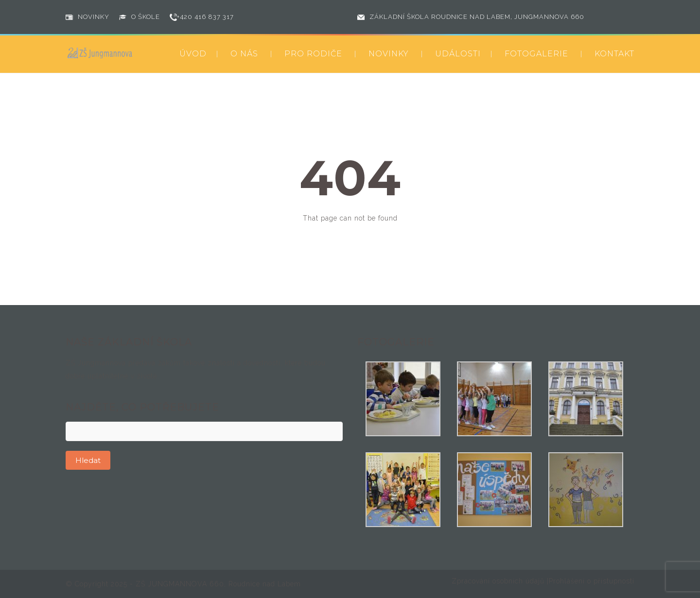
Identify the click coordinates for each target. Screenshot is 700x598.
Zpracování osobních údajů (499, 581)
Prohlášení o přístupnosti (592, 581)
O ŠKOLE (146, 17)
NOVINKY (94, 17)
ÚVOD (193, 54)
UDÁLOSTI (458, 54)
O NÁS (244, 54)
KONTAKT (614, 54)
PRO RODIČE (313, 54)
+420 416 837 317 (205, 17)
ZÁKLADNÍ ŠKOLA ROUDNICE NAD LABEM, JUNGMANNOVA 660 (477, 17)
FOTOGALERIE (536, 54)
